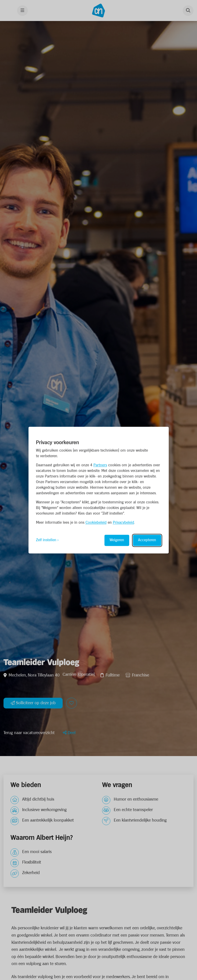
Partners (100, 465)
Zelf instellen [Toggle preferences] (46, 540)
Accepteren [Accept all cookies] (147, 540)
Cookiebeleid (96, 523)
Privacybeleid (124, 523)
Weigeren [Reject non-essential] (117, 540)
